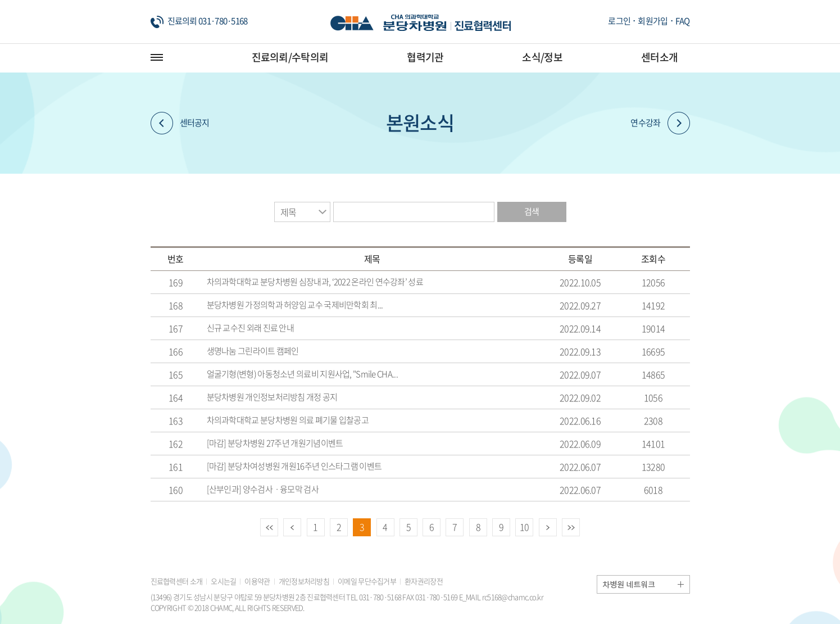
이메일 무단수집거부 (367, 581)
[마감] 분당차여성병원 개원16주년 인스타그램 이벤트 (294, 466)
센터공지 (180, 123)
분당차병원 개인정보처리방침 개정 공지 (272, 397)
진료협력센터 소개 (177, 581)
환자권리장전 (424, 581)
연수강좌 (660, 123)
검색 (532, 211)
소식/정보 (542, 57)
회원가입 (653, 21)
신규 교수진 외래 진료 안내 (251, 328)
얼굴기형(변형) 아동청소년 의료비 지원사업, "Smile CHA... (302, 374)
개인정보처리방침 (304, 581)
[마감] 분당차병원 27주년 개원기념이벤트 (275, 443)
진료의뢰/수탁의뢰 (290, 57)
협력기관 (425, 57)
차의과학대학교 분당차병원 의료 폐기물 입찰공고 (288, 420)
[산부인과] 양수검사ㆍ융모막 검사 (263, 489)
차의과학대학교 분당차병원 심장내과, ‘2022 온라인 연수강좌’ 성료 (315, 282)
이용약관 (257, 581)
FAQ (683, 21)
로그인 (619, 21)
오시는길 (223, 581)
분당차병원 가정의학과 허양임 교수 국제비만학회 (295, 305)
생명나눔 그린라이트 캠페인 (253, 351)
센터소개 (659, 57)
